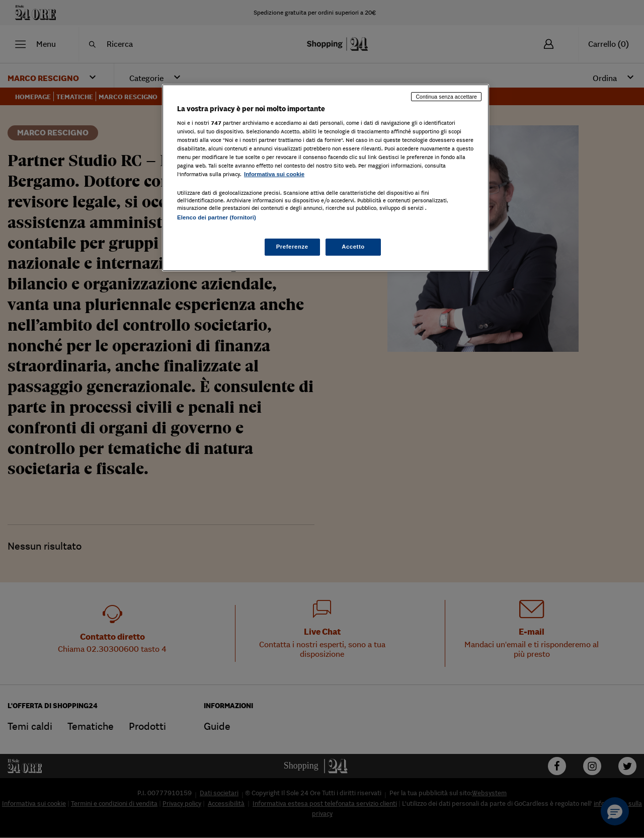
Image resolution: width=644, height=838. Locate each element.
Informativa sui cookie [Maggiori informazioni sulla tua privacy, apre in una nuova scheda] (274, 174)
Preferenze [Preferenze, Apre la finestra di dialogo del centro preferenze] (292, 247)
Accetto (353, 247)
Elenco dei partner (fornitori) (217, 217)
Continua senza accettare (446, 97)
